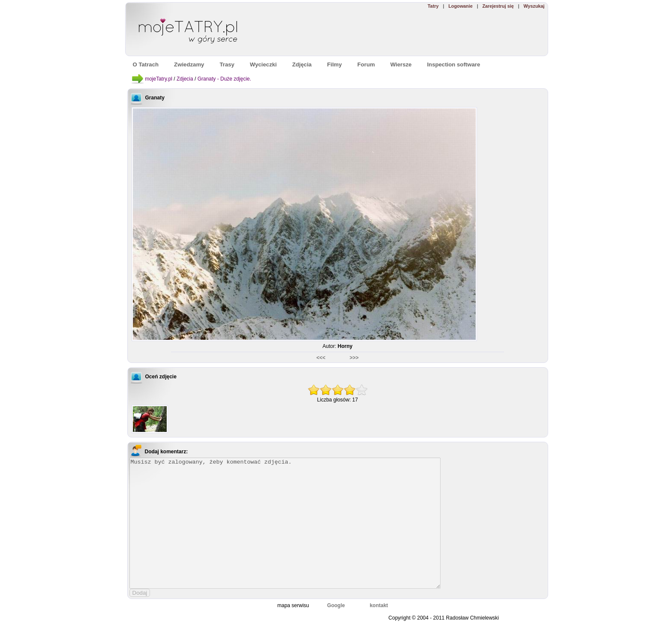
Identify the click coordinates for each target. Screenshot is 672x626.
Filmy (334, 64)
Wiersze (401, 64)
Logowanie (460, 6)
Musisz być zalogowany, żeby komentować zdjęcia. (285, 523)
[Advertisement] (423, 33)
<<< (321, 358)
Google (336, 605)
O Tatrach (146, 64)
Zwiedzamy (189, 64)
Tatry (433, 6)
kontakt (379, 605)
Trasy (227, 64)
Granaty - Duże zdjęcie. (224, 79)
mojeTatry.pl (159, 79)
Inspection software (453, 64)
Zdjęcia (302, 64)
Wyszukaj (534, 6)
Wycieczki (263, 64)
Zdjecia (185, 79)
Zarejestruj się (498, 6)
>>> (354, 358)
